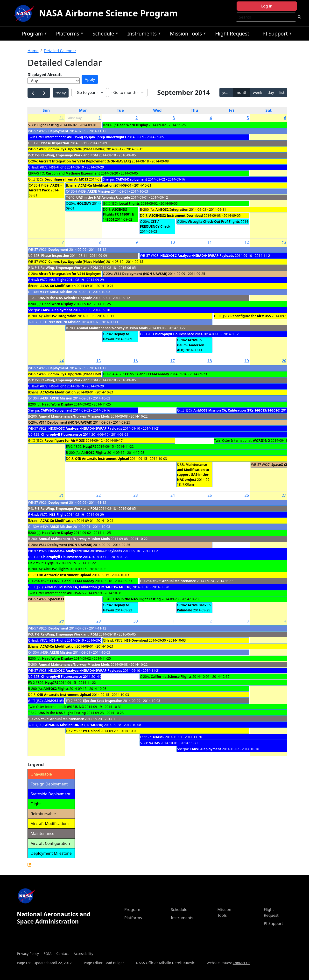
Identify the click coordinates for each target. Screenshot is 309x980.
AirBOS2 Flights (94, 452)
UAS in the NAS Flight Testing (137, 599)
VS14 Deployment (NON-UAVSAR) (140, 274)
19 (247, 361)
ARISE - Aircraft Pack (45, 188)
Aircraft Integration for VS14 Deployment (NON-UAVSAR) (85, 161)
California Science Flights (171, 676)
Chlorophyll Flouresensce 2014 (178, 334)
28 (62, 621)
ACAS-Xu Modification (96, 185)
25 (210, 495)
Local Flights (130, 203)
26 (247, 495)
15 (98, 361)
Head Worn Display (133, 125)
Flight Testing (48, 125)
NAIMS (159, 737)
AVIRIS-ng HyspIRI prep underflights (96, 137)
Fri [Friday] (231, 110)
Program (33, 34)
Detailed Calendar (60, 51)
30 (135, 621)
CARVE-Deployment (131, 179)
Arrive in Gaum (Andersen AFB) (191, 345)
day (271, 92)
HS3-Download (136, 640)
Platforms (69, 34)
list (282, 92)
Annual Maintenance (179, 581)
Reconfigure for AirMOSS (251, 316)
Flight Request (232, 34)
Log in (267, 6)
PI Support (276, 34)
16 (135, 361)
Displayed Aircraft (45, 75)
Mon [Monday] (83, 110)
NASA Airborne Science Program (108, 13)
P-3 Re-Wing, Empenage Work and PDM (66, 155)
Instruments (143, 34)
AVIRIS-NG (261, 440)
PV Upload (91, 731)
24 (173, 495)
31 (62, 118)
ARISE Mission (99, 191)
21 (62, 495)
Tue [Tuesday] (120, 110)
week (257, 92)
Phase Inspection (55, 143)
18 (210, 361)
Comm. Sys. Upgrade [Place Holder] (77, 149)
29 (98, 621)
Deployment (59, 131)
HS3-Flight (58, 167)
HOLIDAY (84, 203)
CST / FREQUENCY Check (155, 224)
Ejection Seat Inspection (103, 701)
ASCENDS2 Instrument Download (176, 215)
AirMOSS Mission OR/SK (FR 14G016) (74, 725)
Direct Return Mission (63, 322)
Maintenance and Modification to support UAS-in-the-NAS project (193, 472)
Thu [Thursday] (194, 110)
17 (173, 361)
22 (98, 495)
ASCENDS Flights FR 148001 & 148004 (119, 214)
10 (173, 242)
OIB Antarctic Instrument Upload (102, 458)
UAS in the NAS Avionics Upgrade (103, 197)
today (61, 93)
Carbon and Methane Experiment (73, 173)
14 (62, 361)
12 (247, 242)
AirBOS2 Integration (172, 209)
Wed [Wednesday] (158, 110)
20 (284, 361)
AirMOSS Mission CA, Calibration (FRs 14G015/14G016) (237, 410)
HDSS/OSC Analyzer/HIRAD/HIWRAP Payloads (198, 255)
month (241, 92)
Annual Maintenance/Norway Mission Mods (112, 328)
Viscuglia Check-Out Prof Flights (214, 221)
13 (284, 242)
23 (135, 495)
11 (210, 242)
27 (284, 495)
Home (33, 51)
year (226, 92)
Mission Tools (187, 34)
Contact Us (242, 963)
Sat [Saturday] (269, 110)
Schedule (104, 34)
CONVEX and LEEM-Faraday (147, 374)
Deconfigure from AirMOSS (66, 179)
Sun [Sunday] (46, 110)
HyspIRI (89, 446)
